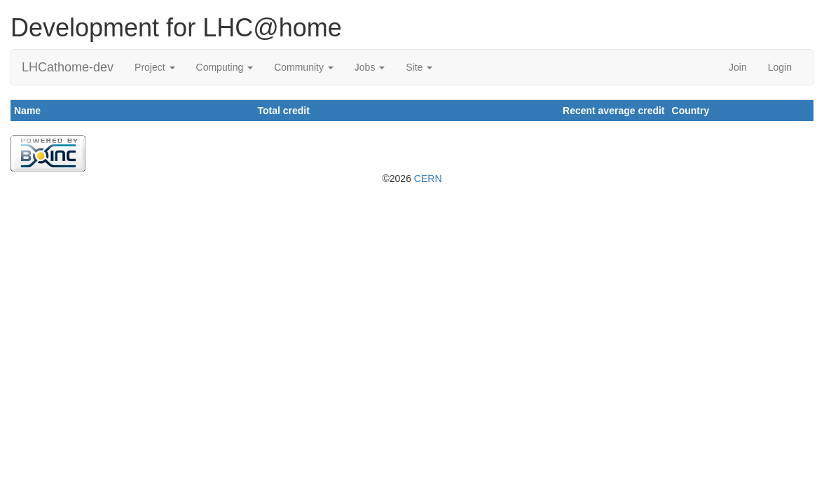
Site (419, 67)
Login (780, 67)
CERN (428, 178)
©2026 (412, 178)
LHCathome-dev (68, 67)
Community (304, 67)
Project (154, 67)
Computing (225, 67)
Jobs (370, 67)
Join (738, 67)
